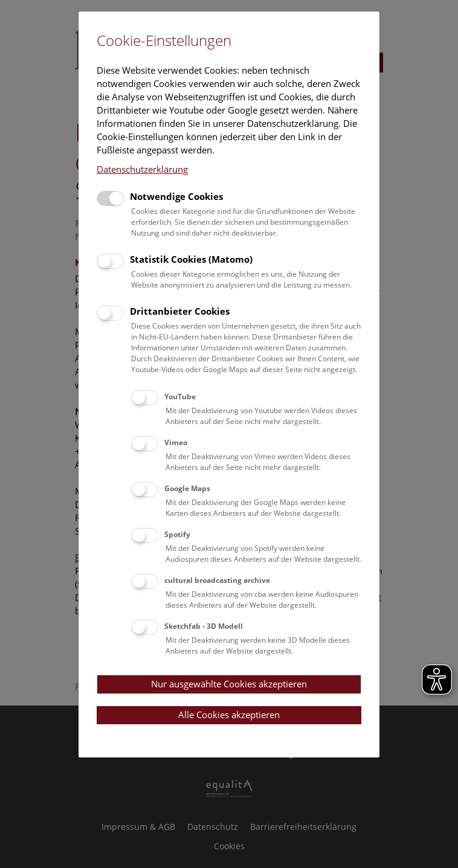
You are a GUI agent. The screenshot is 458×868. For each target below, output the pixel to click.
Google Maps (187, 488)
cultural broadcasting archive (217, 580)
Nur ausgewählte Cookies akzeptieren (229, 684)
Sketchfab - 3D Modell (204, 626)
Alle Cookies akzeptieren (229, 715)
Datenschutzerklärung (142, 169)
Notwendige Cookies (176, 196)
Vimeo (176, 442)
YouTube (180, 397)
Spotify (177, 534)
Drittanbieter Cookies (180, 311)
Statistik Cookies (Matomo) (191, 259)
